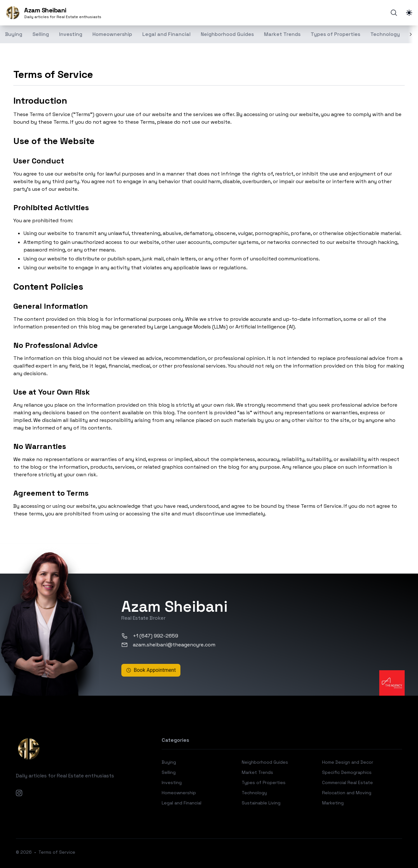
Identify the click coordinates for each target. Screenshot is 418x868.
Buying (169, 762)
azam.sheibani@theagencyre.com (168, 645)
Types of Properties (335, 34)
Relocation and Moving (347, 793)
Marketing (333, 803)
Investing (71, 34)
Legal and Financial (166, 34)
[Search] (394, 13)
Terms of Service (57, 852)
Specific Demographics (347, 772)
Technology (385, 34)
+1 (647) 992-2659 (150, 636)
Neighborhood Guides (227, 34)
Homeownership (112, 34)
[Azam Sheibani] (53, 13)
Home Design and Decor (348, 762)
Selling (41, 34)
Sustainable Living (261, 803)
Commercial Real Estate (347, 782)
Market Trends (282, 34)
